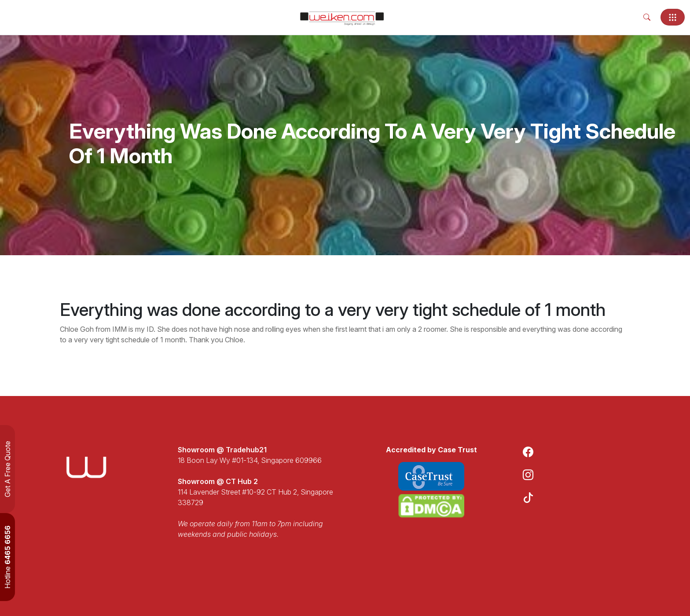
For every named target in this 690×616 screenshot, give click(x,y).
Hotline (7, 557)
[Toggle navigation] (673, 17)
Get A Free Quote (7, 469)
